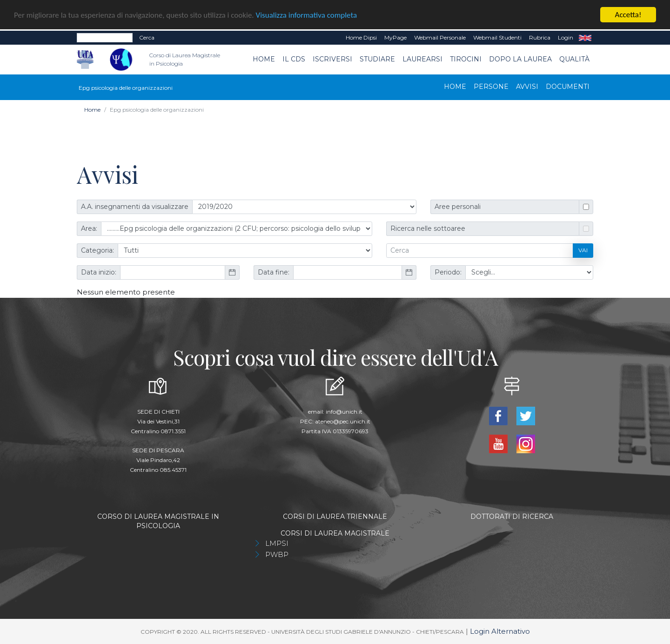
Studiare (377, 59)
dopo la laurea (520, 59)
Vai (583, 250)
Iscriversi (332, 59)
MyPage (395, 37)
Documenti (568, 86)
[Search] (105, 38)
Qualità (574, 59)
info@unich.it (344, 411)
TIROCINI (466, 59)
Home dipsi (361, 37)
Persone (491, 86)
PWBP (277, 554)
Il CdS (294, 59)
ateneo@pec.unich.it (343, 421)
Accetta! (628, 15)
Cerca (147, 37)
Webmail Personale (440, 37)
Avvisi (527, 86)
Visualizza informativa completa (307, 15)
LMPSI (277, 543)
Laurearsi (422, 59)
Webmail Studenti (497, 37)
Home (264, 59)
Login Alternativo (500, 631)
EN (585, 38)
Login (566, 37)
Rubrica (540, 37)
